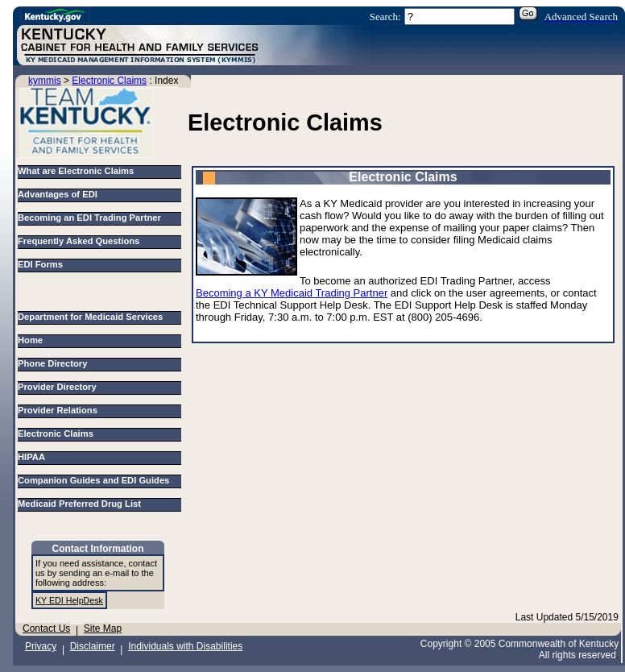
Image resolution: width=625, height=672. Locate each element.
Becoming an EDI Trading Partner (89, 218)
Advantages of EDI (58, 194)
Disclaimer (93, 646)
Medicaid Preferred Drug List (82, 504)
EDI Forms (40, 264)
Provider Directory (60, 387)
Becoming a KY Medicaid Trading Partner (292, 293)
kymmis (45, 81)
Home (33, 340)
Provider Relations (60, 410)
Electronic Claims (109, 81)
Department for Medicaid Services (93, 317)
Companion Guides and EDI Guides (96, 480)
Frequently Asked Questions (79, 241)
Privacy (41, 646)
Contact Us (46, 628)
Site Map (103, 628)
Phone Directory (55, 363)
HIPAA (34, 457)
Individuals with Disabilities (185, 646)
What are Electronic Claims (76, 171)
